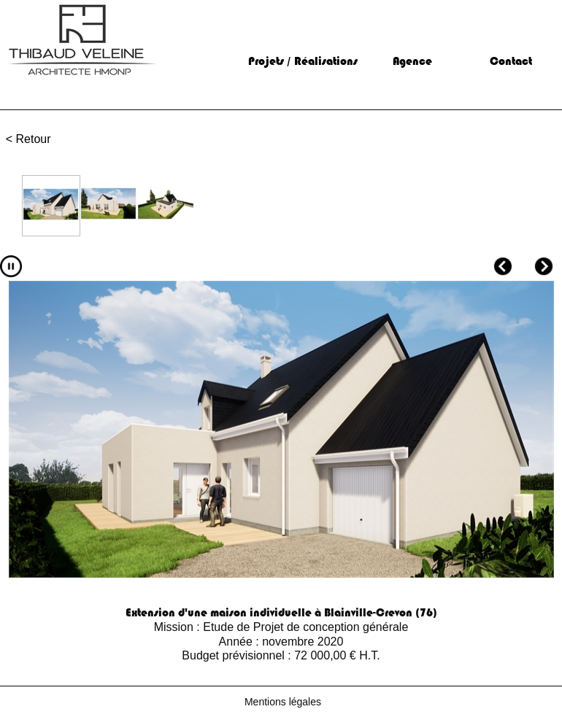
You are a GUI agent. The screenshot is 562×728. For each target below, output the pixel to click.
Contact (511, 61)
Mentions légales (283, 702)
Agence (412, 61)
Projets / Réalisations (303, 61)
